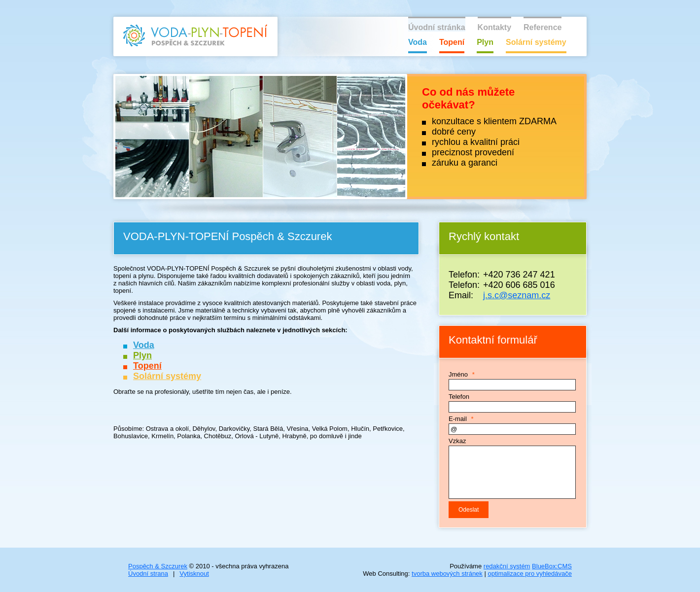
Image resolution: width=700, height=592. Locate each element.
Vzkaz (457, 441)
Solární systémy (536, 42)
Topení (452, 42)
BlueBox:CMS (552, 566)
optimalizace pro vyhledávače (530, 574)
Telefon (459, 397)
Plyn (485, 42)
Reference (542, 27)
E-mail (458, 419)
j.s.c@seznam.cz (517, 295)
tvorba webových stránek (447, 574)
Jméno (458, 374)
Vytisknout (194, 574)
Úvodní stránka (437, 27)
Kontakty (494, 27)
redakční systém (507, 566)
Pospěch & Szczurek (158, 566)
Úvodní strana (148, 574)
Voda (418, 42)
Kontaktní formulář (493, 340)
